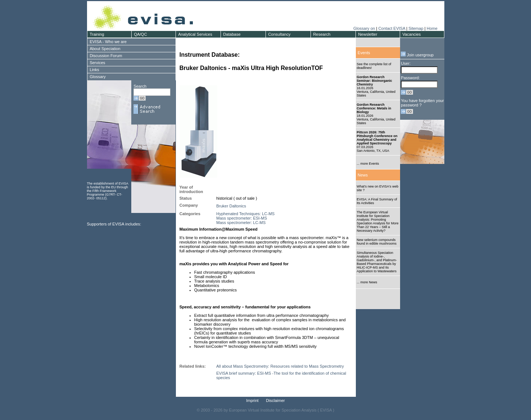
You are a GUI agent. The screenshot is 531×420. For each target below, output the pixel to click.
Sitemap (416, 28)
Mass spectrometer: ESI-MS (242, 218)
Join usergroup (417, 55)
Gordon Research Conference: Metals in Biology (374, 108)
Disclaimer (275, 400)
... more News (367, 282)
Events (364, 53)
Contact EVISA (392, 28)
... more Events (368, 164)
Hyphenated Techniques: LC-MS (246, 214)
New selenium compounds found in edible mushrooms (376, 242)
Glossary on (365, 28)
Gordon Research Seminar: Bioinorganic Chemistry (374, 81)
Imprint (253, 400)
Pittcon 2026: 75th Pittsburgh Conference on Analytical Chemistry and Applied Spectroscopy (377, 138)
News (363, 175)
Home (432, 28)
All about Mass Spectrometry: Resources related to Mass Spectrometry (280, 366)
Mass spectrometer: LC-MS (241, 223)
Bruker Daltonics (231, 206)
